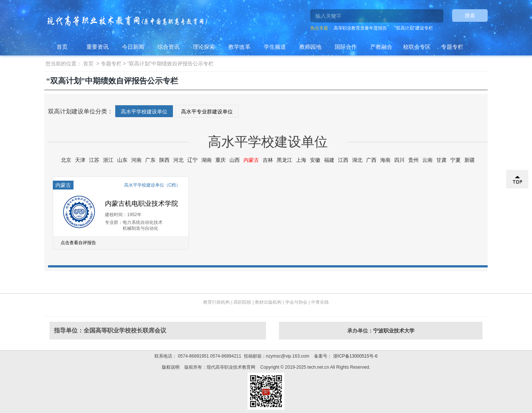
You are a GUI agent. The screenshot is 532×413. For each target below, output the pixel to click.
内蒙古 (251, 160)
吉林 (268, 160)
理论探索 (204, 47)
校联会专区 (417, 47)
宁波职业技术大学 (394, 331)
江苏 (94, 160)
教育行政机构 (216, 302)
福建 (329, 160)
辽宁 (192, 160)
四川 (399, 160)
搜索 (470, 16)
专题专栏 (452, 47)
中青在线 (320, 302)
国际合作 (346, 47)
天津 (80, 160)
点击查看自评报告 (78, 243)
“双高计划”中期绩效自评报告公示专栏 (170, 64)
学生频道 (275, 47)
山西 (235, 160)
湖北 (357, 160)
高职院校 (242, 302)
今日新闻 (133, 47)
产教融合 (381, 47)
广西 (371, 160)
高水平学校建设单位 (144, 112)
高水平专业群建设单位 (207, 112)
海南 (385, 160)
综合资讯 (168, 47)
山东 (122, 160)
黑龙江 (284, 160)
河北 (178, 160)
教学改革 (239, 47)
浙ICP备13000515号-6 (354, 356)
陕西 (164, 160)
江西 (343, 160)
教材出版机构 (268, 302)
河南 (136, 160)
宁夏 (456, 160)
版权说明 (171, 367)
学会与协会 (296, 302)
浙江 (108, 160)
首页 (62, 47)
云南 (427, 160)
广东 (150, 160)
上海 (301, 160)
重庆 (221, 160)
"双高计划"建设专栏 (414, 28)
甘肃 (441, 160)
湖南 (207, 160)
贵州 (413, 160)
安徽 (315, 160)
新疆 (470, 160)
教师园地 (310, 47)
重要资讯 (98, 47)
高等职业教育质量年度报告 (360, 28)
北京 (66, 160)
